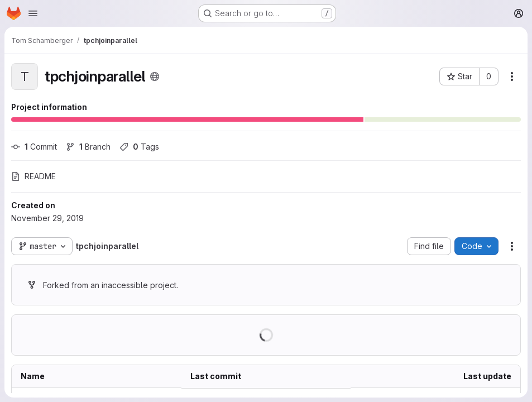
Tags (139, 147)
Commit (34, 147)
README (33, 176)
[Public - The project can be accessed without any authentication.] (155, 76)
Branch (88, 147)
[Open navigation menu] (33, 13)
